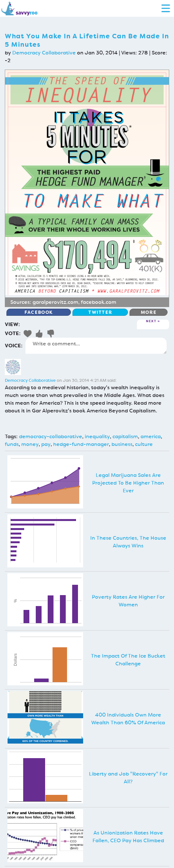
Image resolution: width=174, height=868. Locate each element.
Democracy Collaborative (44, 53)
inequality (97, 436)
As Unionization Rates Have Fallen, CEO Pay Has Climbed (128, 837)
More (149, 312)
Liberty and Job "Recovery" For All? (128, 778)
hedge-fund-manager (81, 444)
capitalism (125, 436)
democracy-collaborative (51, 436)
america (151, 436)
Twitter (100, 312)
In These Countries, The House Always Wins (128, 542)
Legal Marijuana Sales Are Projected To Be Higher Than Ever (128, 483)
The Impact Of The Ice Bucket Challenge (128, 660)
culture (144, 444)
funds (12, 444)
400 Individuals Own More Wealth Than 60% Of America (128, 719)
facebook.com (99, 302)
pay (46, 444)
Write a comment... (96, 346)
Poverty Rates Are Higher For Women (128, 601)
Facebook (39, 312)
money (30, 444)
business (122, 444)
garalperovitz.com (55, 302)
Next (151, 321)
